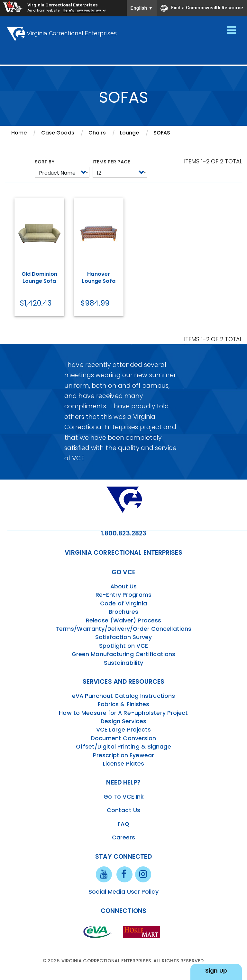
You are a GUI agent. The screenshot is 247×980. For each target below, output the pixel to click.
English (142, 8)
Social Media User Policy (123, 892)
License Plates (123, 764)
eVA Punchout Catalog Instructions (123, 696)
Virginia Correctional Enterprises (63, 5)
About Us (124, 586)
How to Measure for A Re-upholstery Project (123, 713)
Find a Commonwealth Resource (202, 8)
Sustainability (123, 663)
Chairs (97, 133)
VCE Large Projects (124, 730)
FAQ (123, 824)
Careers (124, 837)
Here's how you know (82, 10)
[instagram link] (143, 874)
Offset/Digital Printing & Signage (123, 747)
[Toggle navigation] (231, 30)
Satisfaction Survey (124, 637)
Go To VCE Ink (123, 797)
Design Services (123, 721)
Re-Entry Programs (123, 595)
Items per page (111, 162)
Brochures (123, 612)
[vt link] (143, 932)
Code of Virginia (123, 603)
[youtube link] (104, 874)
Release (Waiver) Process (123, 620)
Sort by (45, 162)
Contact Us (123, 810)
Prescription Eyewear (123, 755)
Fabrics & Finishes (124, 704)
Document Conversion (124, 738)
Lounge (130, 133)
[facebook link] (124, 874)
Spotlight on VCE (123, 646)
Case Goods (58, 133)
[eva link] (98, 932)
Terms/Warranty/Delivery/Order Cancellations (123, 629)
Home (19, 133)
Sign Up (216, 971)
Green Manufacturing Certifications (123, 654)
